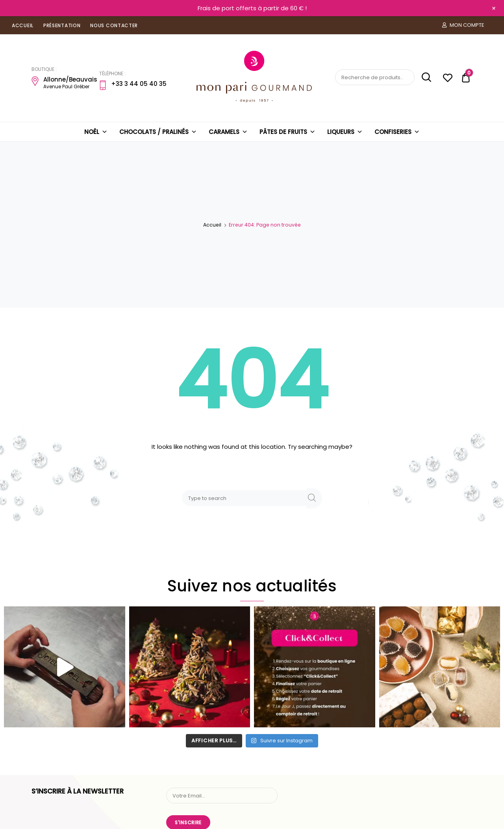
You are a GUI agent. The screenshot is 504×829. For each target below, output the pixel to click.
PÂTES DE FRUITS (287, 132)
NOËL (96, 132)
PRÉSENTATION (62, 25)
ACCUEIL (23, 25)
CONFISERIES (397, 132)
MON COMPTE (463, 25)
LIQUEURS (345, 132)
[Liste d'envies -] (447, 79)
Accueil (212, 225)
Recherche (424, 78)
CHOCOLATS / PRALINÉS (158, 132)
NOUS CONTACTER (114, 25)
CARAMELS (228, 132)
